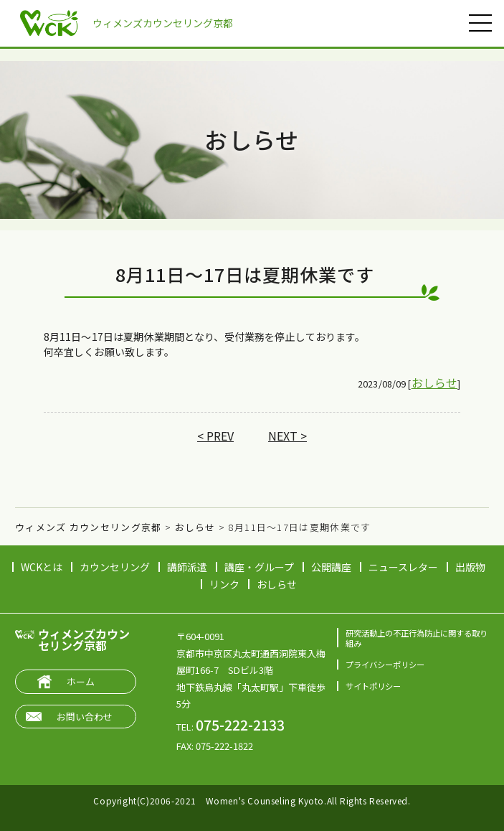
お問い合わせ (85, 717)
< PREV (215, 436)
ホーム (81, 681)
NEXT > (287, 436)
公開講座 (331, 567)
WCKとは (42, 567)
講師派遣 (187, 567)
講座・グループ (259, 567)
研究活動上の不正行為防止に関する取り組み (417, 638)
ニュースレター (403, 567)
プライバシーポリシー (385, 665)
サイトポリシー (373, 686)
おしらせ (435, 382)
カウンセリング (115, 567)
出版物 (470, 567)
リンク (224, 584)
